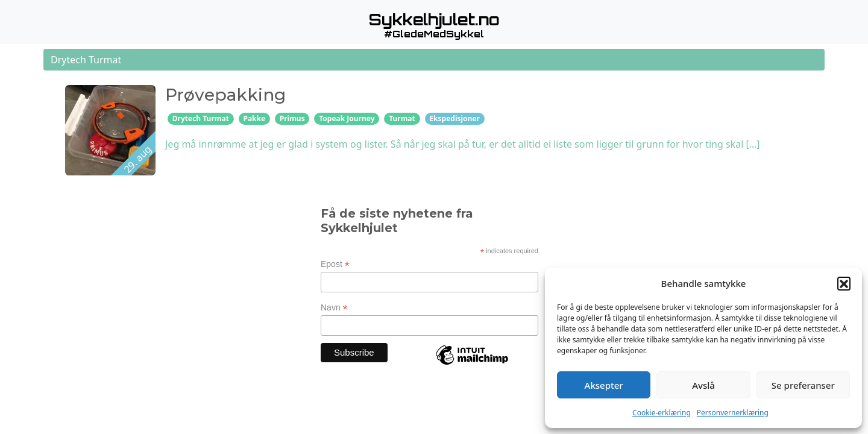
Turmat (402, 118)
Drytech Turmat (201, 118)
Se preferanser (803, 385)
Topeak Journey (347, 118)
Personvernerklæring (733, 413)
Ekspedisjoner (454, 118)
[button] (844, 283)
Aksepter (604, 385)
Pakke (254, 118)
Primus (292, 118)
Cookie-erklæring (662, 413)
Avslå (703, 385)
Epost (335, 264)
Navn (334, 308)
